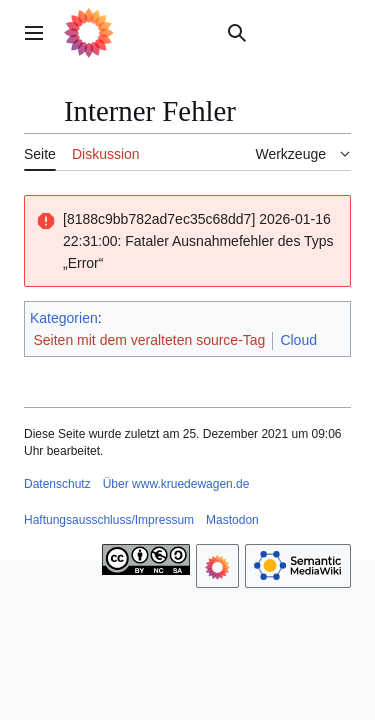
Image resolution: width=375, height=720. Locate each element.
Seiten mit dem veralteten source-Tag (150, 340)
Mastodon (232, 520)
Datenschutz (57, 484)
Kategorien (64, 318)
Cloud (298, 340)
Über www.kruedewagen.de (176, 484)
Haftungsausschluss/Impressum (109, 520)
